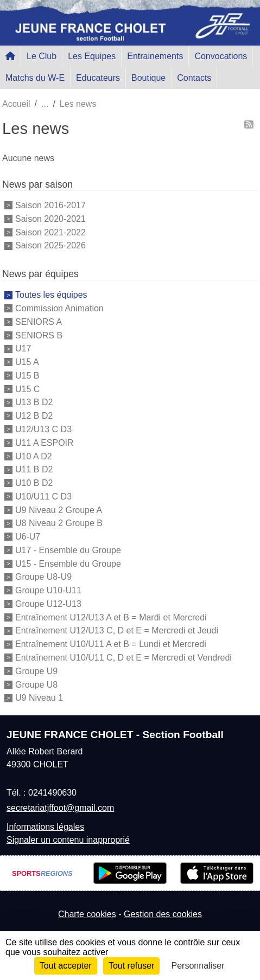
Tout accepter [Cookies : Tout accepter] (66, 966)
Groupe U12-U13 (48, 604)
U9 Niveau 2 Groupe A (59, 510)
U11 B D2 (34, 469)
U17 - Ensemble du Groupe (68, 550)
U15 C (27, 389)
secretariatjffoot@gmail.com (60, 808)
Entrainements (155, 56)
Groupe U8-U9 (43, 577)
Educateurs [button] (98, 78)
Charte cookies (87, 914)
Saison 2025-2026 (50, 245)
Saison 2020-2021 (50, 219)
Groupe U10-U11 (48, 590)
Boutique (148, 78)
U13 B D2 (34, 402)
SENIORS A (39, 322)
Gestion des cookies (163, 914)
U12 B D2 (34, 416)
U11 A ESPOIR (45, 443)
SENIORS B (39, 335)
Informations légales (45, 827)
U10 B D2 (34, 483)
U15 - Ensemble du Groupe (68, 563)
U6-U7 (28, 537)
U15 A (27, 362)
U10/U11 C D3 (43, 497)
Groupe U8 (36, 684)
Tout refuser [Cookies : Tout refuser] (131, 966)
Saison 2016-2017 (50, 205)
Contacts (194, 78)
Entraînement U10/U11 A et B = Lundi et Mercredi (111, 644)
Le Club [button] (42, 56)
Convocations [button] (221, 56)
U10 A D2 (34, 456)
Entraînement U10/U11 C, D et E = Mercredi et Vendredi (123, 658)
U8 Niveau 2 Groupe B (59, 523)
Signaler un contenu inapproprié (68, 840)
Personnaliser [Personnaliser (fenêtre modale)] (198, 966)
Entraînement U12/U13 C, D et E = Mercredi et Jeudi (117, 630)
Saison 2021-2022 (50, 232)
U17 (23, 348)
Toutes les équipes (51, 295)
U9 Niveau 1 (39, 698)
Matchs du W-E (35, 78)
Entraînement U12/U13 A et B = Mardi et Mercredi (111, 617)
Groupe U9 (36, 671)
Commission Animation (59, 308)
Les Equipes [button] (92, 56)
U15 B (27, 376)
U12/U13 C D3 (43, 429)
